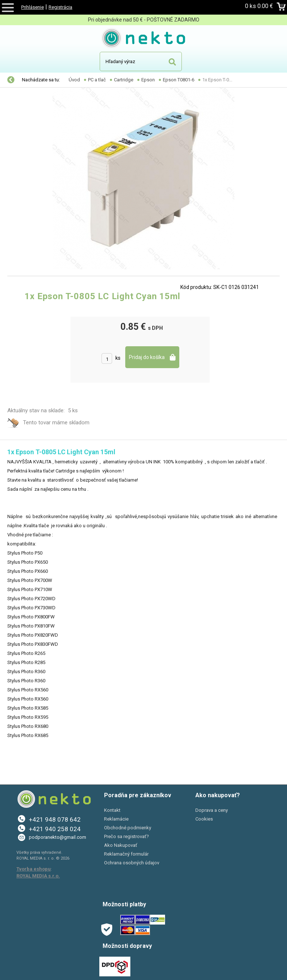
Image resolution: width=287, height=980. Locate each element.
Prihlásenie (32, 7)
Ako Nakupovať (121, 845)
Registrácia (60, 7)
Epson (148, 80)
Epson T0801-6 (179, 80)
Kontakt (112, 810)
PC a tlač (97, 80)
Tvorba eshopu (34, 869)
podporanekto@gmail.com (58, 837)
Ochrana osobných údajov (132, 863)
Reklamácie (116, 819)
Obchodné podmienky (128, 828)
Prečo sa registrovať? (127, 836)
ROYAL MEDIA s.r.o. (38, 876)
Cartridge (124, 80)
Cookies (204, 819)
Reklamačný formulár (126, 854)
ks (118, 358)
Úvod (74, 80)
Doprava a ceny (212, 810)
